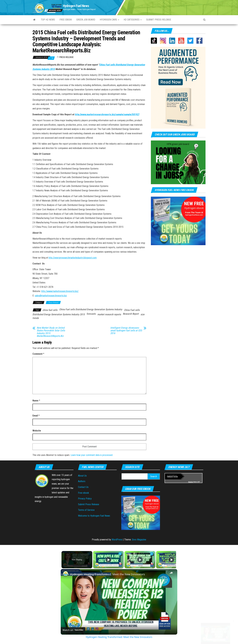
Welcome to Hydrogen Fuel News (94, 516)
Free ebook (66, 20)
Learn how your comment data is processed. (92, 455)
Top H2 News (48, 20)
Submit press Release (159, 20)
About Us (82, 476)
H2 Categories (133, 20)
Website (37, 431)
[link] (66, 574)
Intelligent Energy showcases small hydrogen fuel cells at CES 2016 (126, 331)
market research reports (109, 314)
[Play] (139, 560)
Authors (82, 481)
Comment (38, 354)
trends (36, 318)
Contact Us (83, 487)
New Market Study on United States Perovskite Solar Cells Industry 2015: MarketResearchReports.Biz (51, 332)
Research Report (131, 314)
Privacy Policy (85, 499)
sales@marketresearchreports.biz (51, 296)
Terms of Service (86, 510)
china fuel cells (50, 310)
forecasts (91, 314)
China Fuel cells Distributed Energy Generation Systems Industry (91, 309)
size (143, 314)
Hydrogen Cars (109, 20)
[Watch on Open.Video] (73, 630)
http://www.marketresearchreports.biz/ (60, 291)
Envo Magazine (139, 540)
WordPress (117, 540)
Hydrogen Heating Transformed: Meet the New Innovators (107, 574)
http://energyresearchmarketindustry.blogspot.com (73, 258)
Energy (191, 482)
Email (36, 416)
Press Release (66, 57)
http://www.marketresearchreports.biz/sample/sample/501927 (107, 114)
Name (36, 401)
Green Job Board (86, 20)
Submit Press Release (89, 504)
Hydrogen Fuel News (76, 6)
